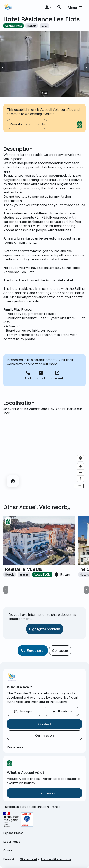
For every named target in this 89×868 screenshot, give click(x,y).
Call (28, 378)
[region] (44, 453)
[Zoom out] (81, 472)
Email (41, 378)
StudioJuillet (29, 859)
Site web (57, 378)
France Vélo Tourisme (56, 859)
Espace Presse (13, 833)
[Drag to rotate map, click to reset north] (81, 478)
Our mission (44, 735)
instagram (27, 711)
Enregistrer (36, 650)
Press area (15, 747)
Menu (72, 8)
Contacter (60, 650)
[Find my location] (81, 458)
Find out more (45, 793)
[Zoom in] (81, 466)
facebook (65, 711)
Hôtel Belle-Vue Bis (23, 569)
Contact (45, 724)
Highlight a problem (45, 629)
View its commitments (27, 124)
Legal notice (12, 842)
